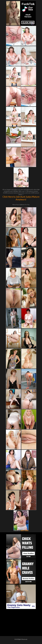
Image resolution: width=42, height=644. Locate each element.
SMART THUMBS (24, 531)
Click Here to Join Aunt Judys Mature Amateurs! (21, 198)
